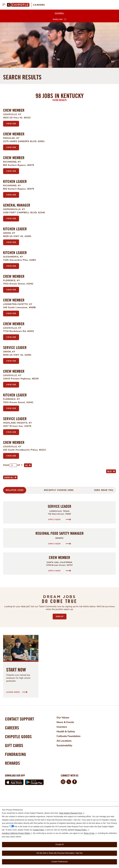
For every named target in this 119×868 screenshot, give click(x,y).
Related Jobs (15, 490)
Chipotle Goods (18, 737)
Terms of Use (89, 833)
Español (59, 13)
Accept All (60, 844)
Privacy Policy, (81, 830)
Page (6, 465)
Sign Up (61, 616)
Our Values (63, 718)
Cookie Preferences (59, 862)
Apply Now (55, 519)
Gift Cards (14, 745)
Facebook (75, 782)
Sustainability (64, 745)
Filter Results (60, 100)
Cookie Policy (39, 830)
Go (27, 465)
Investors (62, 727)
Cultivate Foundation (68, 736)
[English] (59, 19)
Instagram (63, 782)
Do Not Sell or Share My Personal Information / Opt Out (59, 853)
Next (110, 471)
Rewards (12, 763)
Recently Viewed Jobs (59, 490)
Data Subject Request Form (71, 813)
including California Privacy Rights (16, 833)
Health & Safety (66, 732)
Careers (39, 5)
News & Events (65, 722)
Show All (9, 477)
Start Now (16, 670)
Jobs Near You (104, 490)
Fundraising (15, 754)
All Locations (64, 741)
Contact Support (20, 719)
